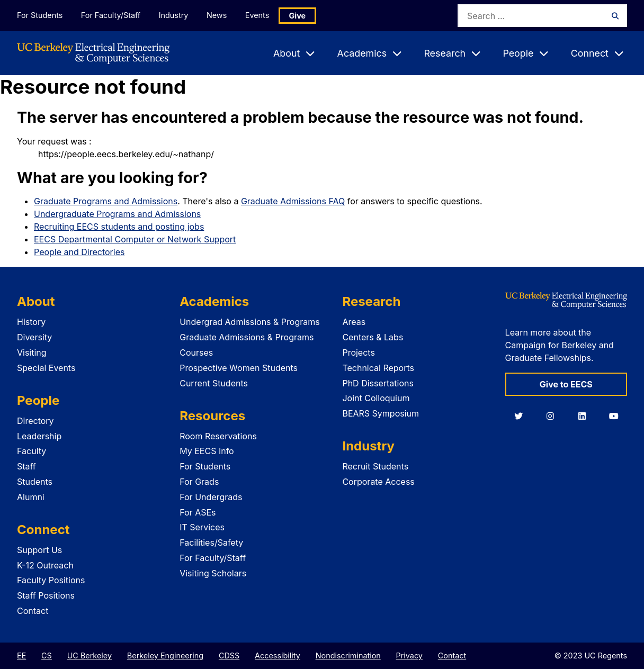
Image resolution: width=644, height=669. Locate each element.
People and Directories (79, 252)
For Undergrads (211, 497)
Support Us (39, 550)
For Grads (199, 482)
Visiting (32, 352)
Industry (174, 15)
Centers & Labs (373, 337)
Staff (26, 466)
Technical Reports (378, 368)
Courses (196, 352)
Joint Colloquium (376, 398)
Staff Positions (46, 595)
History (31, 322)
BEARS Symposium (381, 413)
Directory (35, 421)
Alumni (31, 497)
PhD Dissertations (378, 383)
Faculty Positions (51, 580)
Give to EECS (566, 384)
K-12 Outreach (45, 565)
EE (21, 656)
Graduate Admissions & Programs (247, 337)
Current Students (214, 383)
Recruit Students (375, 466)
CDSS (229, 656)
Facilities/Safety (211, 543)
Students (35, 482)
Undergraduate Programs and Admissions (117, 214)
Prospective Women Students (239, 368)
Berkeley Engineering (165, 656)
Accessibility (278, 656)
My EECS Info (207, 451)
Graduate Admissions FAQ (293, 201)
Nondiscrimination (348, 656)
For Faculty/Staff (111, 15)
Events (257, 15)
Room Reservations (218, 436)
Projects (358, 352)
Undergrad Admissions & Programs (250, 322)
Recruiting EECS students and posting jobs (119, 227)
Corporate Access (378, 482)
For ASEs (198, 512)
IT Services (202, 527)
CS (47, 656)
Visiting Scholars (213, 573)
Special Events (46, 368)
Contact (33, 611)
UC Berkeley (90, 656)
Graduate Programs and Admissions (106, 201)
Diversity (34, 337)
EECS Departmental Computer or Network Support (135, 239)
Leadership (39, 436)
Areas (354, 322)
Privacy (409, 656)
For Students (40, 15)
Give (298, 16)
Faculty (32, 451)
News (217, 15)
